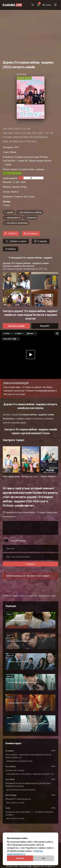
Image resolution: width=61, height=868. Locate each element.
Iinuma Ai (15, 192)
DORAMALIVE (7, 596)
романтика (32, 218)
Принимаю (20, 858)
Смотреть (11, 233)
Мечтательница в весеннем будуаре (21, 790)
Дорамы (16, 596)
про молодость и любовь (31, 212)
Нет (44, 858)
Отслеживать (31, 234)
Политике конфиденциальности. (25, 852)
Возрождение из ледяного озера (20, 761)
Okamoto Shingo (19, 187)
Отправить (30, 564)
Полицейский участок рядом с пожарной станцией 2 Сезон (31, 774)
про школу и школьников (17, 223)
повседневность (14, 218)
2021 (17, 147)
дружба (10, 212)
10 (43, 123)
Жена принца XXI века (16, 803)
